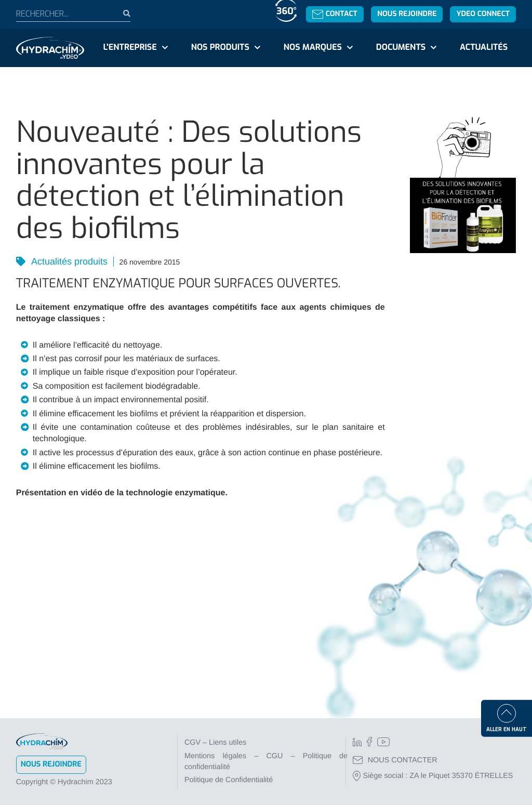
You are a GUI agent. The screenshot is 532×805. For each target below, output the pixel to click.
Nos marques (313, 48)
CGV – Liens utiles (215, 743)
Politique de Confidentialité (229, 780)
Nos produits (220, 48)
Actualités (484, 48)
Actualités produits (68, 261)
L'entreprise (130, 48)
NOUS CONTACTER (395, 760)
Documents (401, 48)
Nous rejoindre (407, 14)
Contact (335, 14)
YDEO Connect (483, 14)
